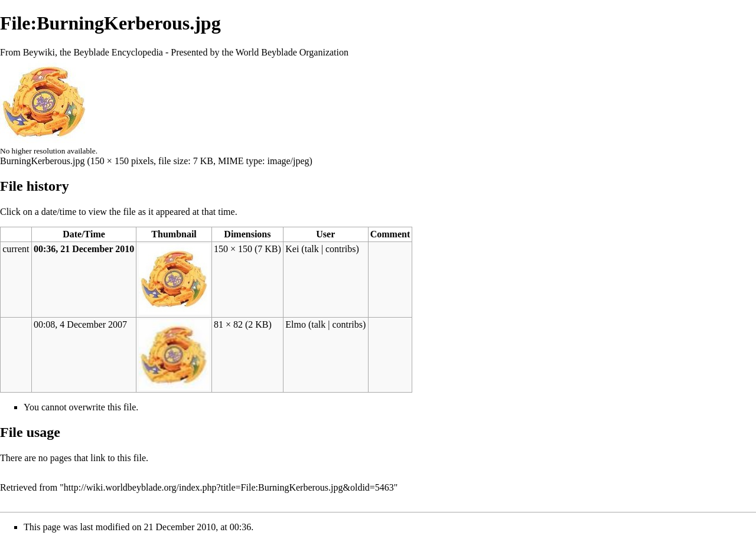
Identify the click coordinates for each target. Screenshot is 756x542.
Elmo (296, 324)
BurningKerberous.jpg (43, 161)
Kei (292, 249)
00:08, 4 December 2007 (80, 324)
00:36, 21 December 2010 (84, 249)
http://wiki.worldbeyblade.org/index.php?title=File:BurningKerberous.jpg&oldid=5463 (229, 487)
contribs (341, 249)
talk (312, 249)
